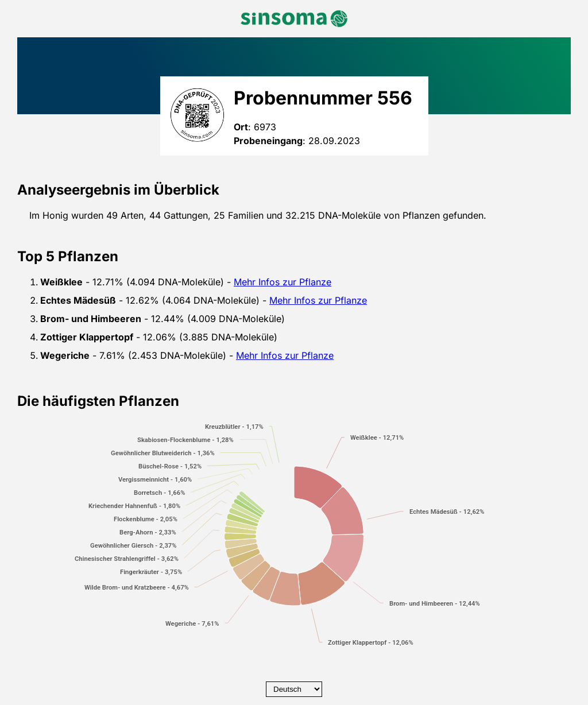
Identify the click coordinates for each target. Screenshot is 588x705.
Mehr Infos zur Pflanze (283, 282)
